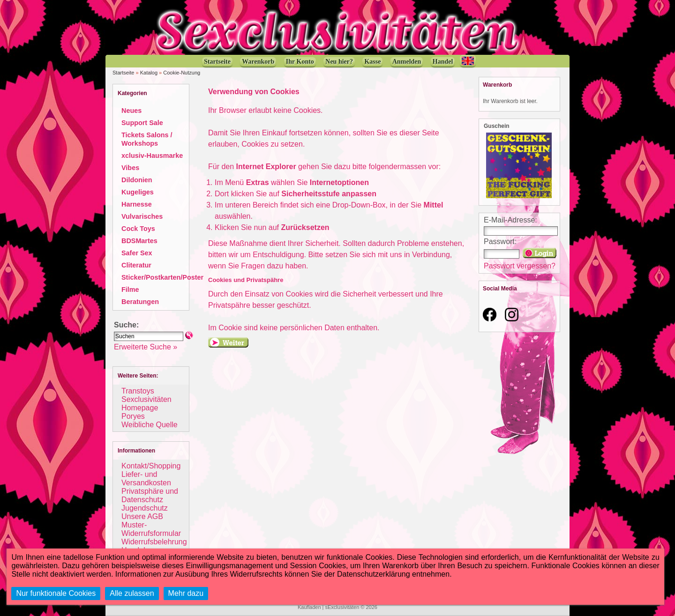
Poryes (133, 416)
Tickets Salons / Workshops (147, 139)
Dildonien (137, 180)
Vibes (130, 168)
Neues (131, 111)
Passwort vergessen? (520, 266)
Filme (130, 289)
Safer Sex (137, 253)
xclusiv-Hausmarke (152, 156)
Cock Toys (138, 229)
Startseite (123, 73)
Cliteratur (136, 265)
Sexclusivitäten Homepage (146, 404)
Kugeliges (138, 192)
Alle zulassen (132, 593)
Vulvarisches (142, 216)
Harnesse (137, 204)
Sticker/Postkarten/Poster (162, 277)
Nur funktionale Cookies (56, 593)
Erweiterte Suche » (146, 347)
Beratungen (140, 302)
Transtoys (138, 391)
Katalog (149, 73)
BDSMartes (139, 241)
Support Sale (142, 123)
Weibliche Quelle (150, 425)
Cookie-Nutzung (182, 73)
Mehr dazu (186, 593)
